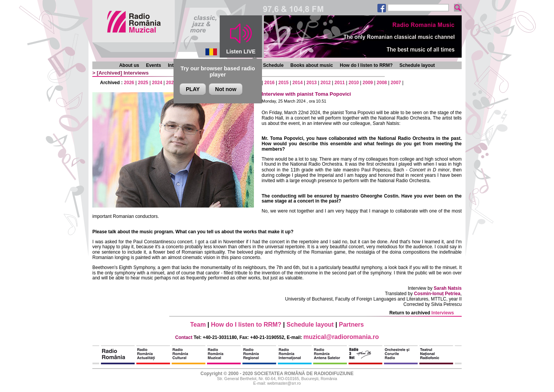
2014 (298, 83)
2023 (171, 83)
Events (153, 65)
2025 (143, 83)
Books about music (312, 65)
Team (198, 325)
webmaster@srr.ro (284, 383)
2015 (284, 83)
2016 (269, 83)
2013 (312, 83)
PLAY (193, 89)
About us (129, 65)
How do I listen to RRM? (366, 65)
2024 (157, 83)
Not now (226, 89)
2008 (382, 83)
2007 (396, 83)
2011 (340, 83)
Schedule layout (417, 65)
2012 (326, 83)
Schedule (273, 65)
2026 (129, 83)
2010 (354, 83)
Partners (351, 325)
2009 (368, 83)
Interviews (136, 73)
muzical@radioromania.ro (341, 337)
